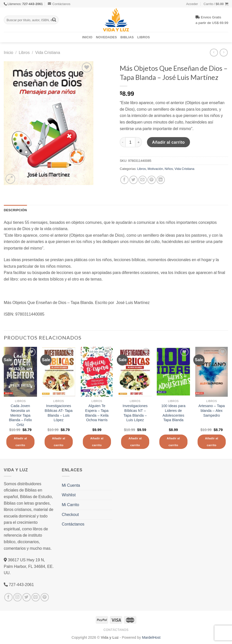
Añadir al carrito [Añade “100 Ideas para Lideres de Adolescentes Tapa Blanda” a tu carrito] (173, 442)
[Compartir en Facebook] (124, 180)
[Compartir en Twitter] (133, 180)
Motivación (155, 169)
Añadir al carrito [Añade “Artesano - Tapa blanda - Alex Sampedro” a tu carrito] (212, 442)
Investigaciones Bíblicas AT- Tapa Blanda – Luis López (59, 413)
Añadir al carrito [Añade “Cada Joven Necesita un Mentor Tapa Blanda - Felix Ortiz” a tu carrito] (20, 442)
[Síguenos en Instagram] (17, 597)
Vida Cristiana (48, 52)
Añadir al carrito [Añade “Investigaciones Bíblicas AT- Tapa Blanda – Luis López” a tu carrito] (59, 442)
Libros (144, 37)
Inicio (87, 37)
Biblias (127, 37)
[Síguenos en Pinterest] (45, 597)
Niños (169, 169)
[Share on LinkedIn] (161, 180)
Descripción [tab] (15, 210)
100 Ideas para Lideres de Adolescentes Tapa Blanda (173, 413)
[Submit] (54, 20)
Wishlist (69, 495)
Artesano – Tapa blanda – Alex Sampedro (211, 410)
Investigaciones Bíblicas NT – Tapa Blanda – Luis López (135, 413)
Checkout (70, 514)
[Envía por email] (143, 180)
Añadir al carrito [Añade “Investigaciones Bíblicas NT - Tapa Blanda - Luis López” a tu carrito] (135, 442)
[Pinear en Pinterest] (152, 180)
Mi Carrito (71, 505)
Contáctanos (59, 4)
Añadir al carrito (168, 142)
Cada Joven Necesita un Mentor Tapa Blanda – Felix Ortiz (20, 415)
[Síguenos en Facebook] (8, 597)
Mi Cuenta (71, 485)
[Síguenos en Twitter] (27, 597)
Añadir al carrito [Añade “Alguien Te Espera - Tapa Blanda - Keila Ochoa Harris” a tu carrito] (97, 442)
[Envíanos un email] (36, 597)
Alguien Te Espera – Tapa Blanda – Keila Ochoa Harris (97, 413)
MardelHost (151, 637)
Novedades (106, 37)
